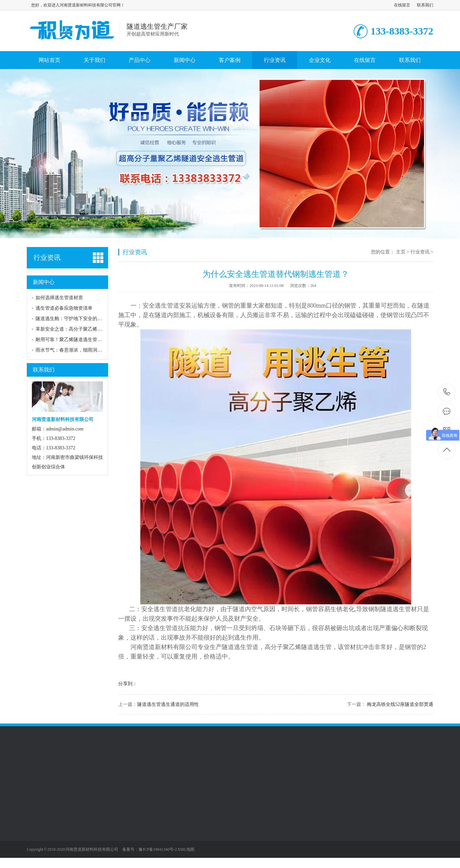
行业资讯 (275, 60)
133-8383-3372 (447, 392)
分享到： (128, 684)
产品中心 (140, 60)
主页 (401, 252)
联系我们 (425, 5)
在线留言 (402, 5)
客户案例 (230, 60)
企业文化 (320, 60)
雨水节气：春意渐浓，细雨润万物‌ (71, 350)
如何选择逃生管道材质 (59, 298)
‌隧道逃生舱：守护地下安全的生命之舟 (76, 319)
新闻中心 (185, 60)
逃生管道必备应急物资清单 (64, 308)
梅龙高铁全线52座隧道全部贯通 (400, 704)
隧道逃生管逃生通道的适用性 (168, 704)
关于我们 (95, 60)
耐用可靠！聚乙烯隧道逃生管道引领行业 (78, 340)
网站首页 (49, 60)
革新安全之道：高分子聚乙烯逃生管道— (78, 329)
